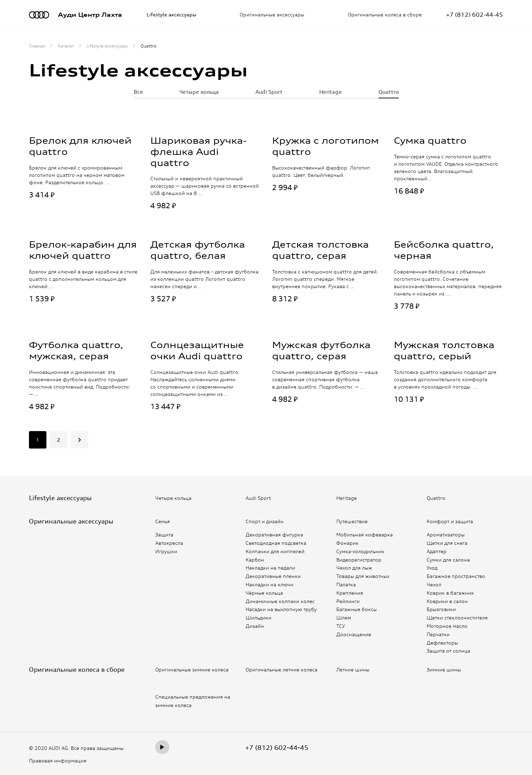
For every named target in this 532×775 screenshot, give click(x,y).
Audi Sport (269, 92)
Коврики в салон (447, 601)
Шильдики (258, 618)
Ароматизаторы (446, 535)
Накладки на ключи (269, 584)
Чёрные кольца (264, 593)
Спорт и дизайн (265, 521)
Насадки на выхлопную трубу (281, 609)
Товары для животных (363, 576)
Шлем (344, 618)
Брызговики (441, 609)
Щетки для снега (447, 543)
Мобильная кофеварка (365, 535)
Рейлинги (348, 601)
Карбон (255, 559)
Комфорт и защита (450, 521)
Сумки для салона (448, 559)
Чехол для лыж (354, 568)
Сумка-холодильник (360, 551)
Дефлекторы (442, 642)
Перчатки (438, 634)
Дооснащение (354, 634)
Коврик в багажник (450, 593)
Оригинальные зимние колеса (193, 669)
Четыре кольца (199, 92)
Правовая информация (58, 761)
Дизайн (255, 626)
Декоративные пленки (273, 576)
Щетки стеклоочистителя (457, 618)
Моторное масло (447, 626)
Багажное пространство (456, 576)
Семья (163, 521)
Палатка (346, 584)
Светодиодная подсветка (276, 543)
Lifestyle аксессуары (171, 14)
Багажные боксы (357, 609)
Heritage (330, 92)
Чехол (434, 584)
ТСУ (341, 626)
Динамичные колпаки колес (280, 601)
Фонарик (347, 543)
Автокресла (169, 543)
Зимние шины (444, 669)
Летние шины (353, 669)
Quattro (388, 92)
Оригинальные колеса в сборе (385, 14)
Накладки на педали (270, 568)
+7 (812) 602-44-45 (277, 747)
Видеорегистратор (359, 559)
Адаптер (437, 551)
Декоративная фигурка (274, 535)
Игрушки (166, 551)
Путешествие (352, 521)
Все (138, 92)
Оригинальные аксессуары (272, 14)
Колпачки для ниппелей (275, 551)
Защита (164, 535)
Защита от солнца (448, 651)
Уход (432, 568)
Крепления (350, 593)
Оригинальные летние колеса (283, 669)
